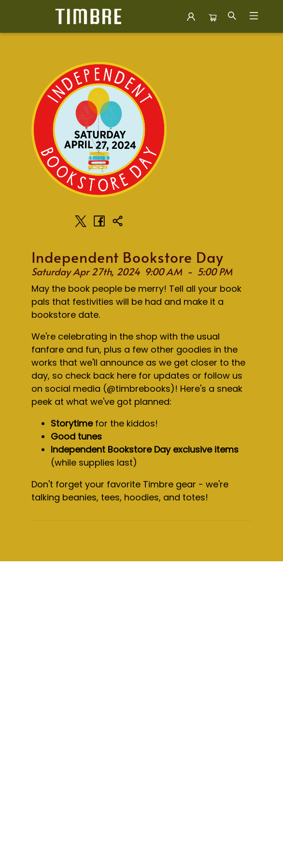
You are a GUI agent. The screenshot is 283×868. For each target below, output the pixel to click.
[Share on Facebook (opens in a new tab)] (99, 221)
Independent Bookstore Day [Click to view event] (127, 257)
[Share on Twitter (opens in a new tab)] (81, 221)
